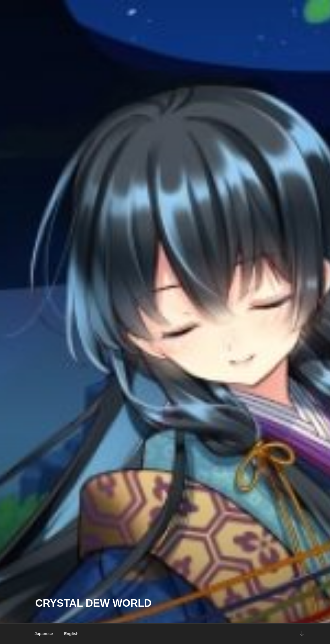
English (71, 634)
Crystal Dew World (93, 603)
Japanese (44, 634)
